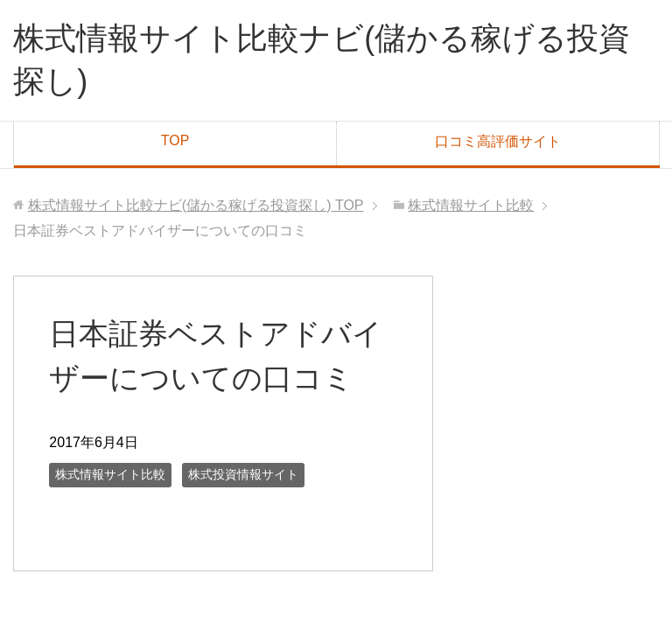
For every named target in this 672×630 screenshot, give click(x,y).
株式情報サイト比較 (110, 474)
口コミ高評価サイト (498, 141)
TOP (175, 140)
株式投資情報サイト (243, 474)
